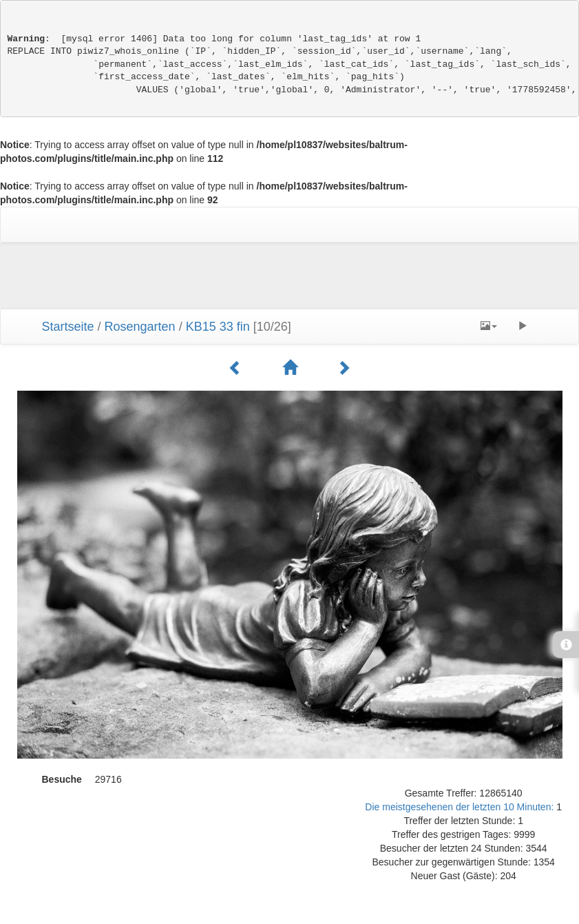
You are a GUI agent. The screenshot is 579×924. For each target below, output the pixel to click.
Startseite (68, 327)
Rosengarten (140, 327)
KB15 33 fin (218, 327)
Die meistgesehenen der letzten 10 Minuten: (461, 807)
